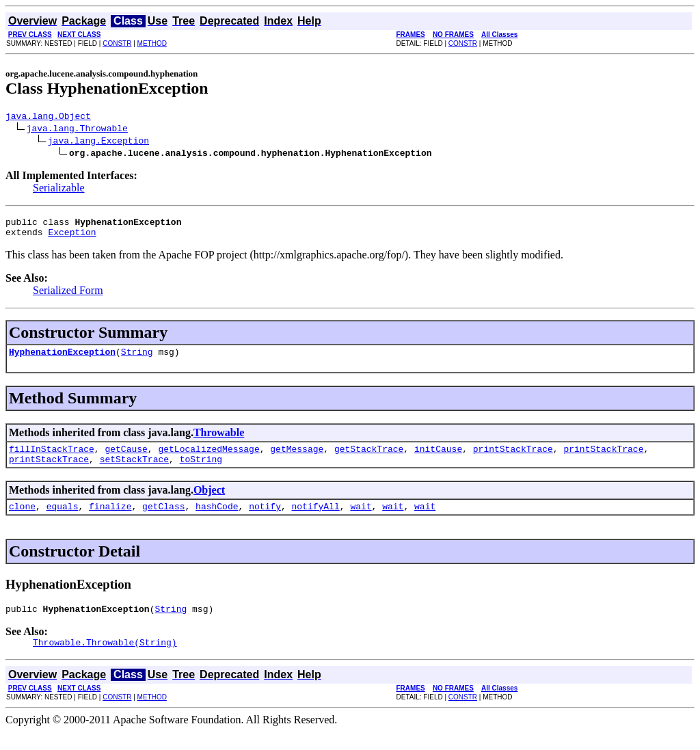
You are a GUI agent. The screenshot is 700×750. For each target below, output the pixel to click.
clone (22, 520)
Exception (72, 238)
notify (265, 520)
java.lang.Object (48, 118)
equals (63, 520)
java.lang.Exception (98, 142)
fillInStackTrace (52, 459)
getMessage (297, 459)
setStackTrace (134, 471)
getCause (126, 459)
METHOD (152, 43)
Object (209, 502)
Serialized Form (68, 296)
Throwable (219, 441)
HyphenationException (62, 360)
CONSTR (117, 43)
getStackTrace (369, 459)
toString (201, 471)
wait (361, 520)
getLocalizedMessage (208, 459)
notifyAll (316, 520)
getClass (163, 520)
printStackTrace (513, 459)
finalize (110, 520)
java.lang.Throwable (77, 130)
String (137, 360)
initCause (438, 459)
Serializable (59, 190)
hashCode (217, 520)
